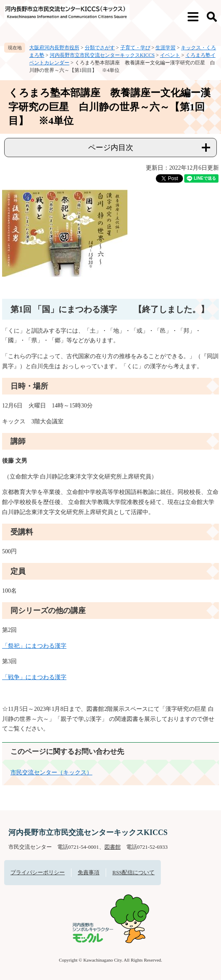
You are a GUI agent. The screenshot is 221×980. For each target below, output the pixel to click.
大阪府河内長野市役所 (54, 48)
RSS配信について (133, 872)
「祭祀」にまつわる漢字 (34, 646)
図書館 (113, 847)
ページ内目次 (111, 148)
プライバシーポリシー (38, 872)
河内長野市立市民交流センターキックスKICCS (102, 55)
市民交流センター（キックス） (51, 773)
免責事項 (89, 872)
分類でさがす (100, 48)
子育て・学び (135, 48)
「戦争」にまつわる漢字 (34, 677)
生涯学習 (165, 48)
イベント (170, 55)
